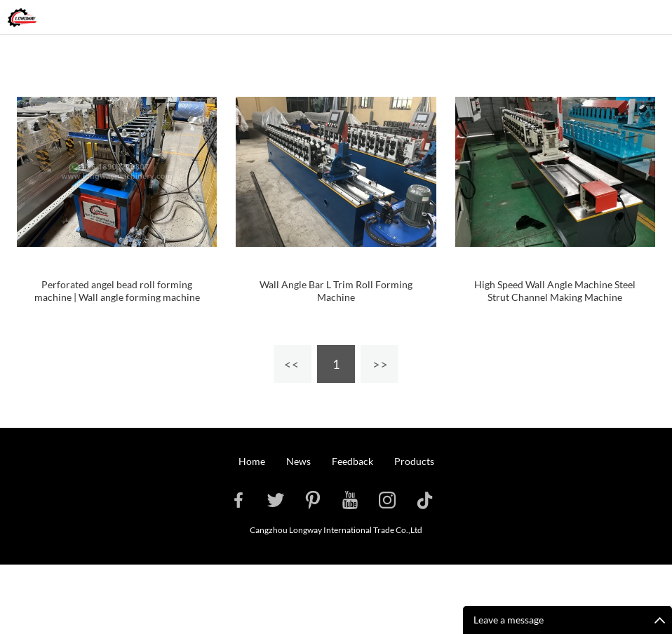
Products (414, 461)
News (298, 461)
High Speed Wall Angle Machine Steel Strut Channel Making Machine (555, 291)
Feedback (352, 461)
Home (252, 461)
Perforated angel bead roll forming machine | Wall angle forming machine (117, 291)
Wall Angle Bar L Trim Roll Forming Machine (336, 291)
